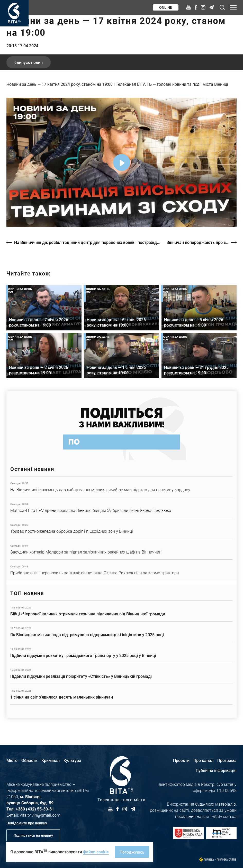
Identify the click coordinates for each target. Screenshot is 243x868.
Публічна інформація (216, 770)
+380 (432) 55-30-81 (35, 809)
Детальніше (121, 487)
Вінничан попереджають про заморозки (201, 242)
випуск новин (30, 62)
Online (166, 7)
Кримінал (51, 760)
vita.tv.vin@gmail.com (40, 815)
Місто (12, 760)
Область (29, 760)
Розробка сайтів (227, 860)
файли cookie (96, 852)
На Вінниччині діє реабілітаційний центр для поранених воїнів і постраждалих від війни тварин (88, 242)
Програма (227, 760)
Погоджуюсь (132, 852)
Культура (72, 760)
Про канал (203, 760)
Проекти (181, 760)
